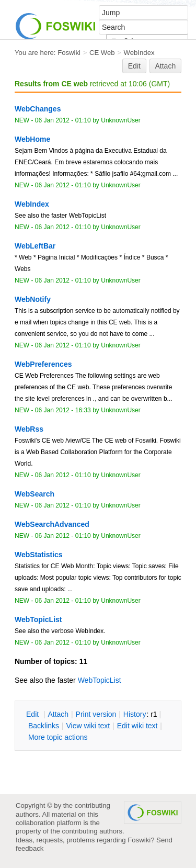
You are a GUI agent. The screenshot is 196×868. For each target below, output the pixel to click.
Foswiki (69, 53)
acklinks (44, 726)
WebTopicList (100, 680)
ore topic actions (58, 737)
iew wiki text (88, 726)
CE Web (102, 53)
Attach (166, 66)
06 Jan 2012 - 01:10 (63, 120)
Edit (134, 66)
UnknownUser (121, 120)
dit (33, 714)
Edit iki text (137, 726)
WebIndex (139, 53)
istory (135, 714)
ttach (58, 714)
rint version (96, 714)
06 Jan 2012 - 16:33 (63, 410)
